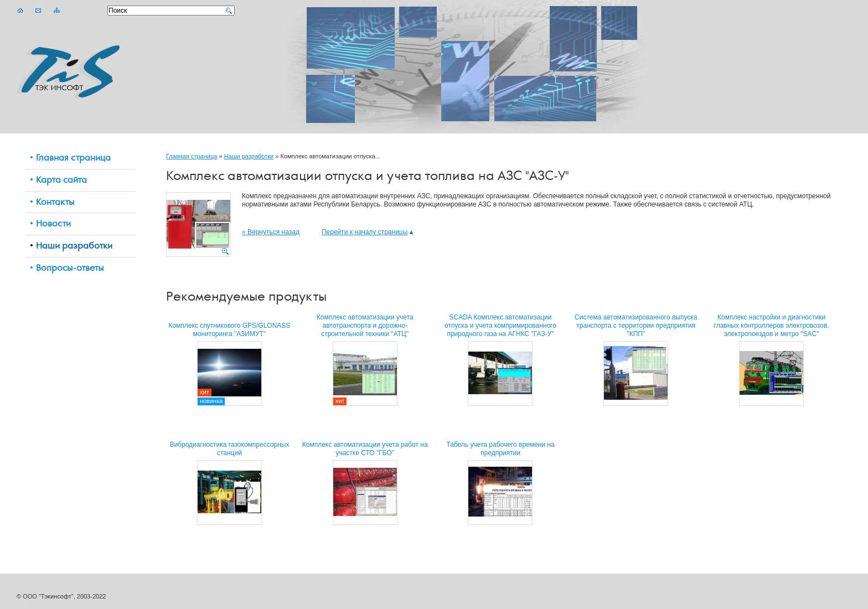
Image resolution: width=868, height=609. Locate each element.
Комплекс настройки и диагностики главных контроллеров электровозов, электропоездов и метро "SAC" (772, 326)
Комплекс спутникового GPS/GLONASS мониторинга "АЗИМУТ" (229, 330)
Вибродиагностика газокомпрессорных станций (229, 449)
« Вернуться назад (271, 232)
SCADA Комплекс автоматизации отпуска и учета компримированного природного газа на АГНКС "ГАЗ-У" (500, 326)
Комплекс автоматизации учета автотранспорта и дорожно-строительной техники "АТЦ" (365, 326)
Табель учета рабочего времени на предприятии (500, 449)
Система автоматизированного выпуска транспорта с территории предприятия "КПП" (636, 326)
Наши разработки (249, 156)
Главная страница (192, 156)
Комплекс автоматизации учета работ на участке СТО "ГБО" (365, 449)
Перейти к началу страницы (367, 232)
